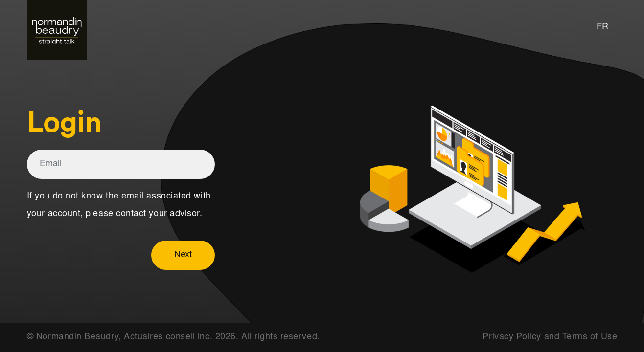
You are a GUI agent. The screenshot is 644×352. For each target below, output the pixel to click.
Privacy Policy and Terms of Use (550, 337)
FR (602, 27)
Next (183, 255)
